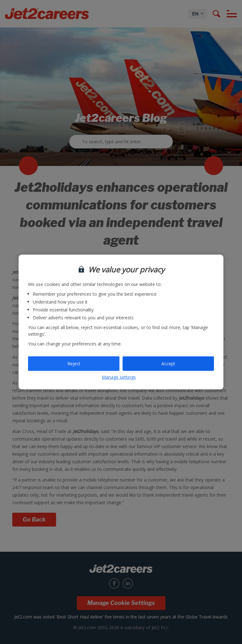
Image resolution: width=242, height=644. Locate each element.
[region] (121, 322)
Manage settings (119, 377)
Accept (168, 364)
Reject (74, 364)
